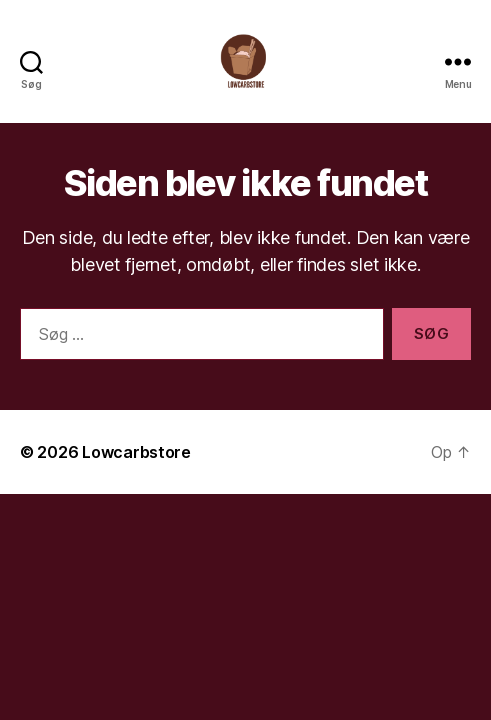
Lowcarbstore (136, 452)
